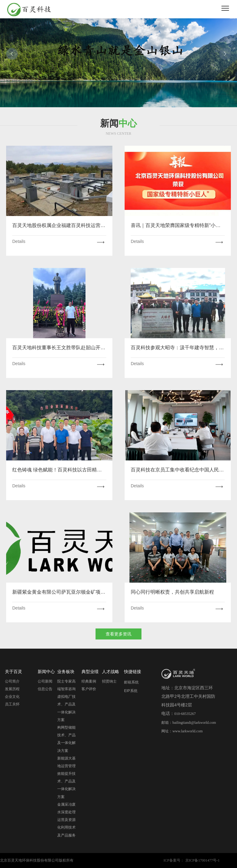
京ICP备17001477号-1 (203, 860)
